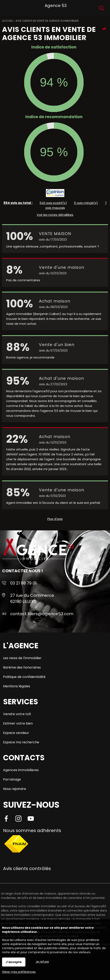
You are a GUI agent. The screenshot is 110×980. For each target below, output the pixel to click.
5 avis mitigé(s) (86, 203)
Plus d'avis (55, 519)
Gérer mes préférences (19, 972)
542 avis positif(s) (53, 203)
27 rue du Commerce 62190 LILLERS (32, 598)
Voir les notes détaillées (55, 215)
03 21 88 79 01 (23, 583)
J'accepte (14, 962)
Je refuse (42, 962)
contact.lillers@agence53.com (42, 614)
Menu (8, 7)
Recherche (101, 8)
